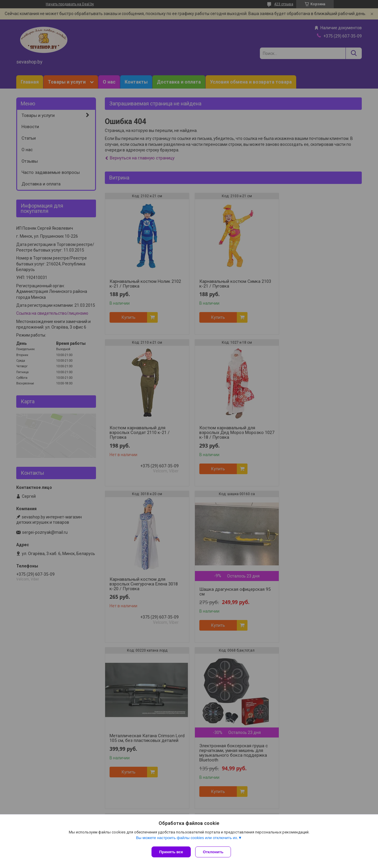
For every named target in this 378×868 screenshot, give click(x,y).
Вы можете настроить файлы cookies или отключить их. (187, 839)
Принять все (171, 852)
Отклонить (215, 852)
